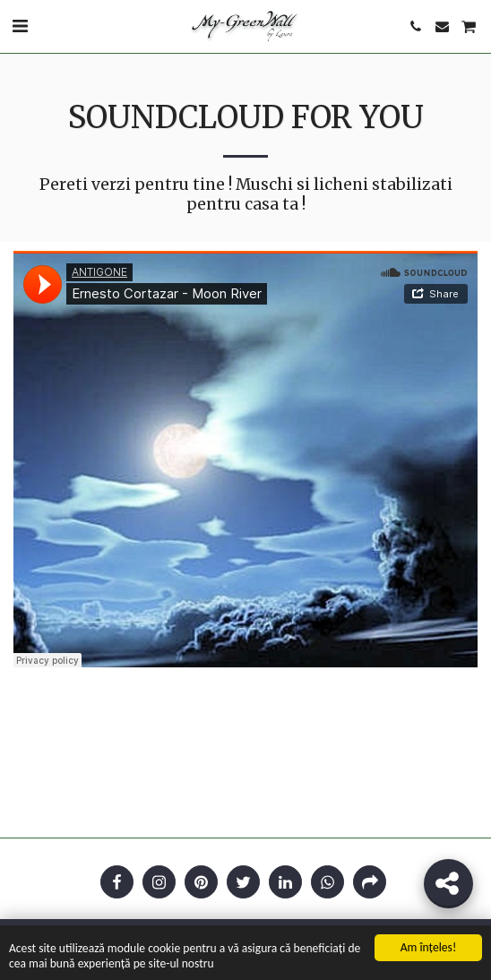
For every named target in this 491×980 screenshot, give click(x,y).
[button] (20, 26)
